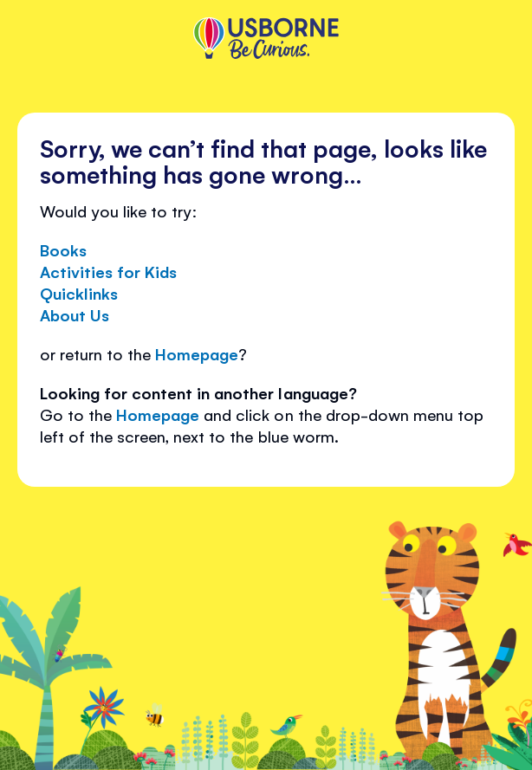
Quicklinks (79, 293)
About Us (75, 314)
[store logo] (266, 40)
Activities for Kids (108, 271)
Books (63, 249)
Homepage (197, 353)
